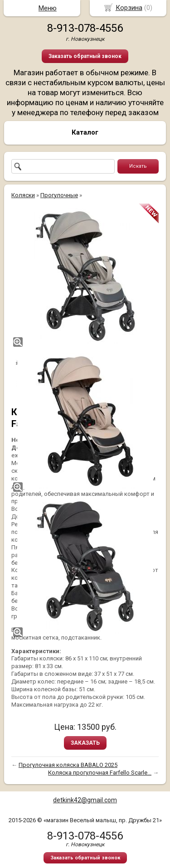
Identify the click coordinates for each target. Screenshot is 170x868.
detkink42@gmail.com (85, 800)
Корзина (129, 8)
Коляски (23, 195)
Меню (48, 8)
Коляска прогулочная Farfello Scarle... (100, 773)
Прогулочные (59, 195)
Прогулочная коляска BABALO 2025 (68, 765)
